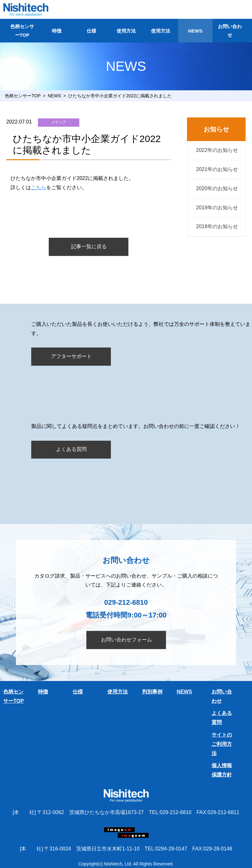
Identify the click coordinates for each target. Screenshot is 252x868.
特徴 (57, 31)
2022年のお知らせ (216, 150)
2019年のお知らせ (216, 208)
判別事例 (152, 692)
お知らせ (216, 129)
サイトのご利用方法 (222, 744)
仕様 (91, 31)
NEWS (195, 31)
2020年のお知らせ (216, 188)
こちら (39, 187)
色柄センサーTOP (22, 31)
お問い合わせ (230, 31)
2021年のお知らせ (216, 169)
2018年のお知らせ (216, 226)
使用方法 (126, 31)
